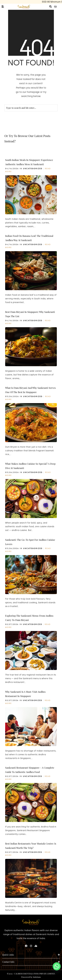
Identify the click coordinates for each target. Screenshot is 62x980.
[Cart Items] (57, 7)
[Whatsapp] (57, 966)
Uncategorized (33, 168)
